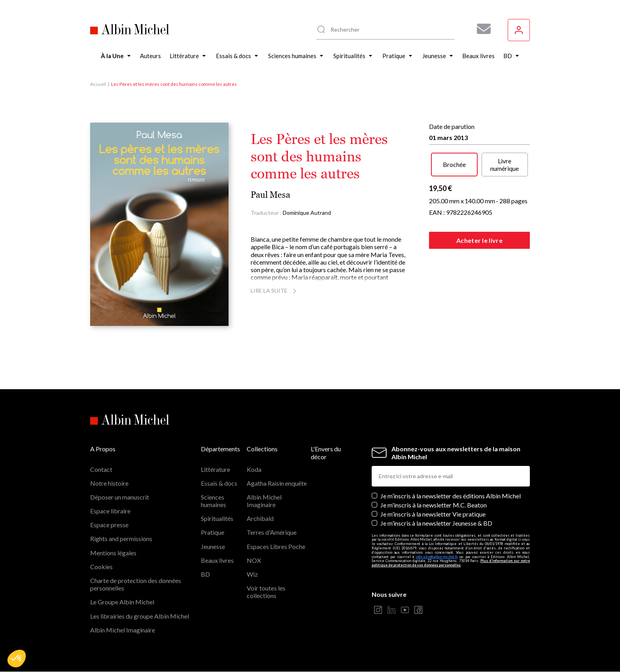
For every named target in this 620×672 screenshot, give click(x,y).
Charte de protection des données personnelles (136, 584)
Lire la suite (275, 291)
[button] (17, 659)
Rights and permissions (121, 539)
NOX (254, 560)
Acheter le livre (479, 240)
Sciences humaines (214, 501)
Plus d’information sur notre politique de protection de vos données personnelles (451, 563)
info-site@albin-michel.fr (437, 557)
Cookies (101, 567)
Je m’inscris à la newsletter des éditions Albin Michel (451, 496)
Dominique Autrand (307, 213)
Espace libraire (110, 511)
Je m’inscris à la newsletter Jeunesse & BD (436, 523)
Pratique (213, 532)
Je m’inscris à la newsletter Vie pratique (433, 514)
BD (205, 574)
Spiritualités (217, 518)
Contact (101, 469)
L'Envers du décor (326, 452)
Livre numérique (505, 165)
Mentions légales (113, 553)
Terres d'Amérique (272, 532)
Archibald (260, 518)
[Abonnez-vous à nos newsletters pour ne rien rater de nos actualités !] (481, 29)
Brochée (454, 164)
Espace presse (109, 525)
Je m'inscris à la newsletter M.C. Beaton (434, 505)
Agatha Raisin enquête (277, 483)
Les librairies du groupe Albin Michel (140, 616)
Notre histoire (109, 483)
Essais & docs (219, 483)
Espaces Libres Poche (276, 546)
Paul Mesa (270, 195)
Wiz (252, 574)
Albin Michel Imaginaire (123, 630)
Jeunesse (213, 546)
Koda (254, 469)
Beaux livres (217, 560)
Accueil (98, 84)
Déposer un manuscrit (120, 497)
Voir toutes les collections (266, 592)
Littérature (215, 469)
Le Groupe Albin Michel (122, 602)
